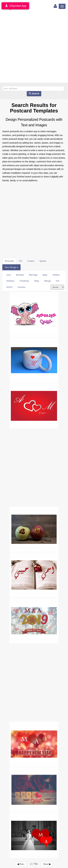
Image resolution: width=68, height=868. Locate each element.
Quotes (43, 261)
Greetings (24, 281)
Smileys (56, 275)
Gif (21, 261)
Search (34, 94)
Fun (58, 281)
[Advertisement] (34, 47)
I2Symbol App (15, 6)
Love (9, 275)
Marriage (33, 275)
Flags (37, 281)
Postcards (9, 261)
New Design (11, 267)
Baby (45, 275)
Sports (9, 287)
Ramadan (22, 287)
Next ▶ (47, 864)
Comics (31, 261)
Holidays (10, 281)
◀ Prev (21, 864)
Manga (48, 281)
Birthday (20, 275)
